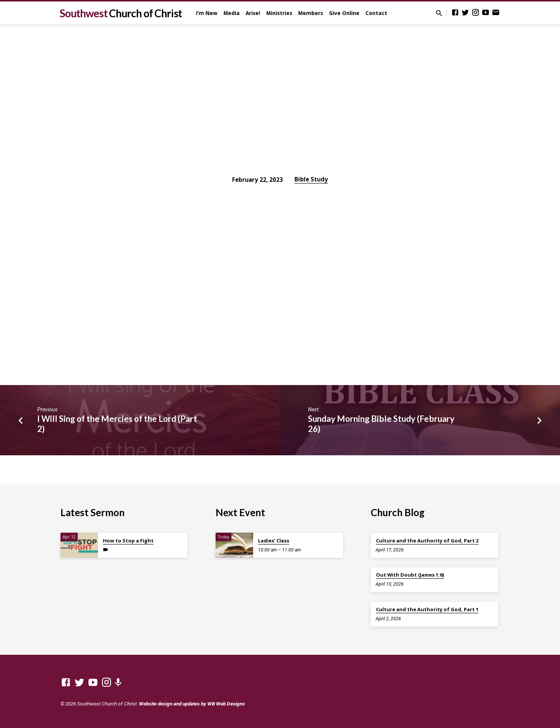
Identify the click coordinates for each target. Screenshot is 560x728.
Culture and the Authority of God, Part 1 (427, 609)
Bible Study (311, 179)
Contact (376, 13)
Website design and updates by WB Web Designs (192, 704)
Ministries (279, 13)
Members (311, 13)
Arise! (253, 13)
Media (232, 13)
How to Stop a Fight (128, 541)
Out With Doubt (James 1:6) (410, 575)
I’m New (207, 13)
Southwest (121, 13)
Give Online (344, 13)
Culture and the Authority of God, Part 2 (427, 541)
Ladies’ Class (274, 541)
